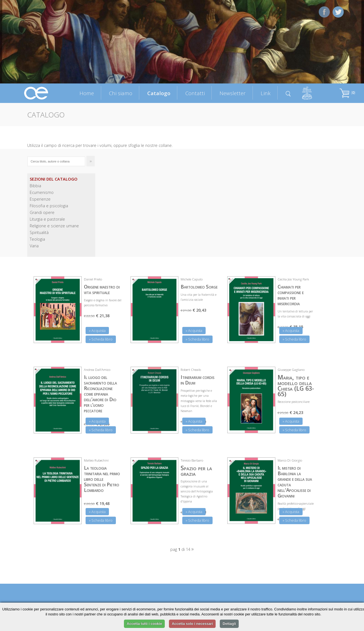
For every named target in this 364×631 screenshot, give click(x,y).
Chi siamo (121, 93)
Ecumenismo (42, 192)
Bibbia (35, 186)
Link (266, 93)
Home (87, 93)
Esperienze (40, 199)
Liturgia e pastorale (47, 219)
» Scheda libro (101, 339)
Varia (34, 246)
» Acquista (97, 331)
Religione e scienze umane (54, 226)
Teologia (37, 239)
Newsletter (233, 93)
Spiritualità (39, 232)
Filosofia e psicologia (49, 206)
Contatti (195, 93)
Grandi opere (42, 212)
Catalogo (159, 93)
